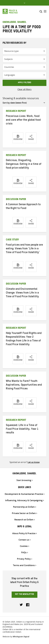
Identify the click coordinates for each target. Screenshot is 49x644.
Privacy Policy (24, 559)
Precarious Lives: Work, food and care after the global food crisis (23, 120)
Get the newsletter (24, 595)
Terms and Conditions (24, 565)
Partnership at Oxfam (24, 507)
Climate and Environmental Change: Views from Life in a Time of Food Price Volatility (22, 293)
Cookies (24, 546)
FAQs (24, 553)
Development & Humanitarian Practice (24, 494)
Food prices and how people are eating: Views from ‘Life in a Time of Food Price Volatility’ (24, 249)
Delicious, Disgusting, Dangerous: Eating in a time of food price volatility (24, 164)
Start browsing (24, 480)
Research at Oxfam (24, 520)
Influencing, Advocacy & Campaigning (24, 500)
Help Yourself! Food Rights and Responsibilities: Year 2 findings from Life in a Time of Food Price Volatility (24, 339)
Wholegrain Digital (21, 637)
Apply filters (24, 83)
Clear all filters (24, 89)
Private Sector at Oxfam (24, 513)
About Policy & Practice (24, 533)
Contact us (24, 540)
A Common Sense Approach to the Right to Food (23, 207)
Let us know (34, 462)
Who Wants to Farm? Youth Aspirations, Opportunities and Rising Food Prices (24, 385)
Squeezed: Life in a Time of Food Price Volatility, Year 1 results (22, 429)
